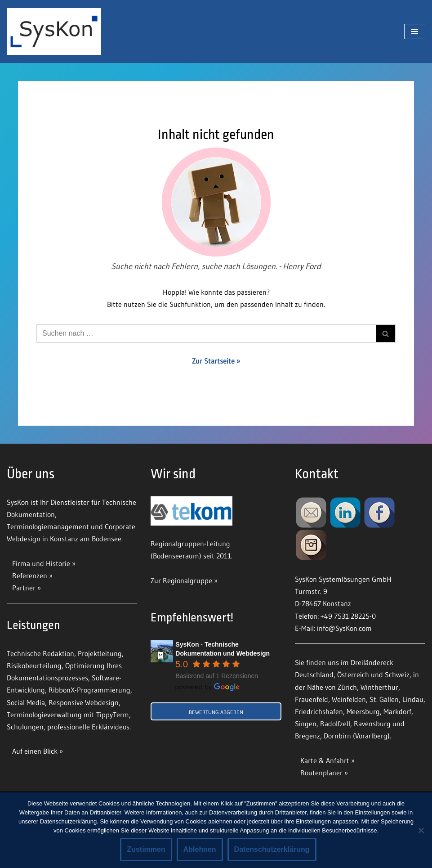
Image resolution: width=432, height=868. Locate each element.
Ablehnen (200, 849)
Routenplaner (321, 773)
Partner (24, 588)
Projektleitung (100, 653)
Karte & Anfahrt (325, 760)
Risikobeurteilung (34, 666)
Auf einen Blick (36, 751)
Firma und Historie (41, 563)
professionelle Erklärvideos (88, 727)
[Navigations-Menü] (415, 31)
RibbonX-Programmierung (89, 690)
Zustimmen (146, 849)
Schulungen (25, 727)
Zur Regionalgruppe (181, 580)
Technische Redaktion (40, 653)
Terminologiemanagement (48, 526)
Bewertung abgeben (216, 712)
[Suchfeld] (206, 333)
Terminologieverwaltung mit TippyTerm (68, 715)
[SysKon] (54, 31)
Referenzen (30, 576)
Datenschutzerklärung (272, 849)
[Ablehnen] (421, 830)
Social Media (26, 702)
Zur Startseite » (216, 361)
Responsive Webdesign (84, 702)
